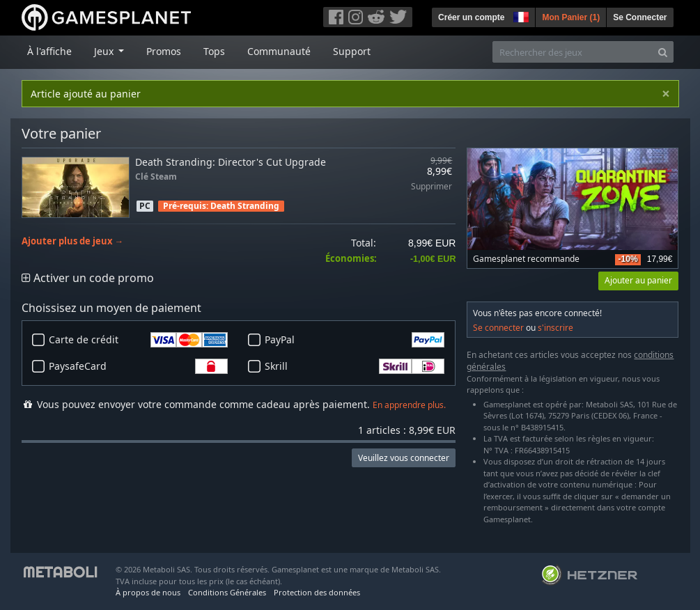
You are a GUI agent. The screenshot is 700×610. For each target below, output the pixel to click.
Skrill (355, 366)
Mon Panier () (571, 17)
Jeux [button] (105, 51)
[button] (520, 15)
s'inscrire (555, 328)
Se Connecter (640, 17)
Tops (214, 51)
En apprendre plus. (409, 405)
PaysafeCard (139, 366)
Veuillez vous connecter (404, 458)
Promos (164, 51)
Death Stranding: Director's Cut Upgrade (231, 162)
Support (352, 51)
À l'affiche (49, 51)
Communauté (279, 51)
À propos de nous (148, 592)
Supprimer (431, 187)
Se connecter (498, 328)
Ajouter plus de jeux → (73, 241)
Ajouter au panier (638, 280)
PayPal (355, 340)
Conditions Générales (227, 592)
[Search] (663, 52)
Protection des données (317, 592)
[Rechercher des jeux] (573, 52)
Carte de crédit (139, 340)
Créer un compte (471, 17)
